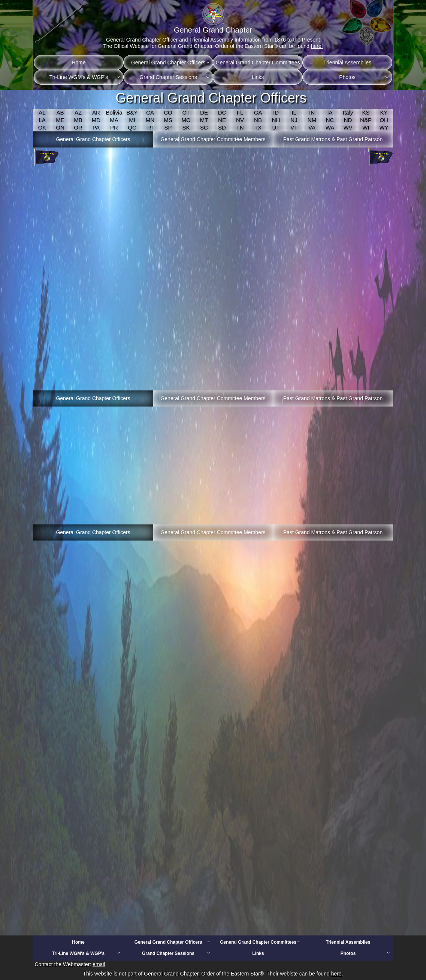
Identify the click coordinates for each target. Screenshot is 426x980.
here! (317, 46)
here (336, 974)
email (99, 964)
